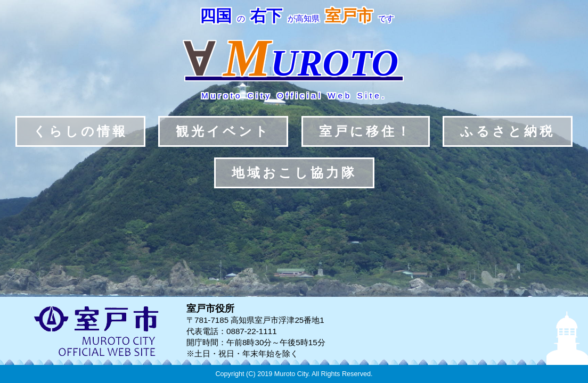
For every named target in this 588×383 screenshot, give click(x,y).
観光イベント (223, 131)
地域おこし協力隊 (294, 173)
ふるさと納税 (508, 131)
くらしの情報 (80, 131)
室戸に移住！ (366, 131)
